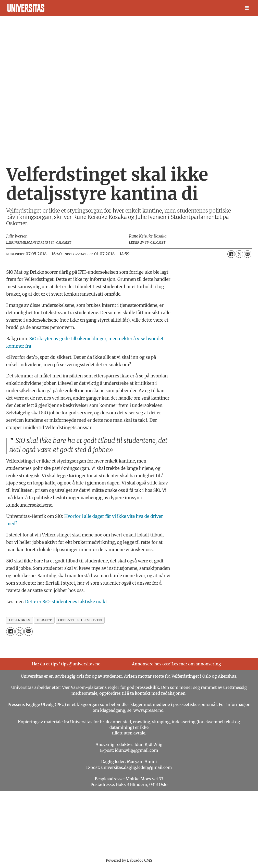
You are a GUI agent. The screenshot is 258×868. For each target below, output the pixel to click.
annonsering (208, 664)
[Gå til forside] (26, 8)
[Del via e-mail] (248, 254)
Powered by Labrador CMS (129, 860)
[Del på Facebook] (231, 254)
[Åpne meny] (247, 8)
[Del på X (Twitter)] (239, 254)
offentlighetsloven (80, 620)
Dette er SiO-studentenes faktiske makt (66, 602)
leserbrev (20, 620)
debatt (44, 620)
